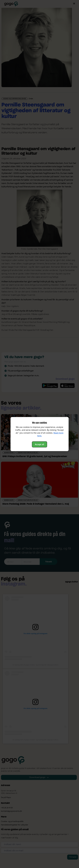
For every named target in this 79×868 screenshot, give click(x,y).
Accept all (39, 444)
